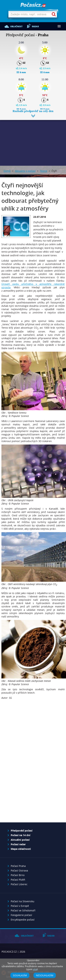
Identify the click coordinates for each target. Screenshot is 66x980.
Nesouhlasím (45, 975)
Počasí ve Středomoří (23, 910)
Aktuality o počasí (25, 171)
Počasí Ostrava (19, 870)
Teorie (44, 171)
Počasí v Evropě (20, 906)
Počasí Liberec (19, 884)
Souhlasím (20, 975)
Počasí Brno (18, 875)
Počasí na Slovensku (23, 901)
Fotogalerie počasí (21, 915)
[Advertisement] (33, 140)
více (35, 969)
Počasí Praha (18, 866)
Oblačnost (16, 26)
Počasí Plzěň (18, 880)
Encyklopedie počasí (23, 920)
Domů (7, 171)
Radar (35, 26)
